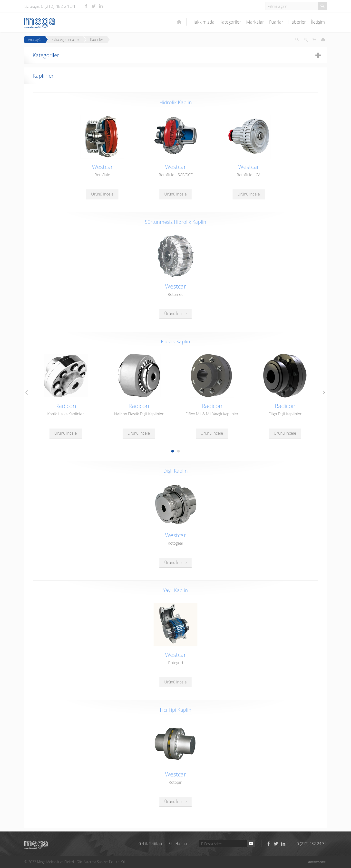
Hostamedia (317, 862)
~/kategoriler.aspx (66, 40)
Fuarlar (276, 22)
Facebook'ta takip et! (86, 6)
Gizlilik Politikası (150, 844)
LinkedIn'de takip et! (101, 6)
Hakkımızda (203, 22)
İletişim (318, 22)
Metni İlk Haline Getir (314, 40)
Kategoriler (230, 22)
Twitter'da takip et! (94, 6)
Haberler (297, 22)
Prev (27, 393)
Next (324, 393)
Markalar (255, 22)
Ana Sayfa (179, 22)
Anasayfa (35, 40)
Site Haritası (178, 844)
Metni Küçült (297, 40)
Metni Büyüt (306, 40)
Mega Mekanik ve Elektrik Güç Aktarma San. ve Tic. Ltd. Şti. (36, 845)
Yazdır (323, 40)
